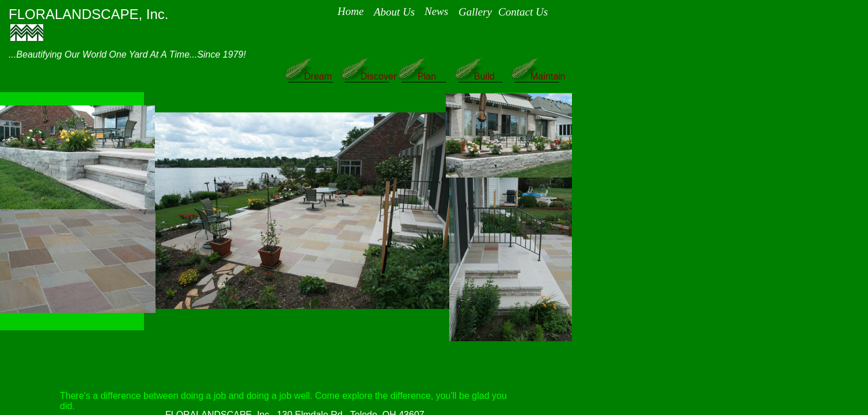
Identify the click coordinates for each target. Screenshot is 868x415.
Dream (318, 76)
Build (484, 76)
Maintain (548, 76)
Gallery (475, 12)
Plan (427, 76)
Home (350, 11)
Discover (378, 76)
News (436, 11)
